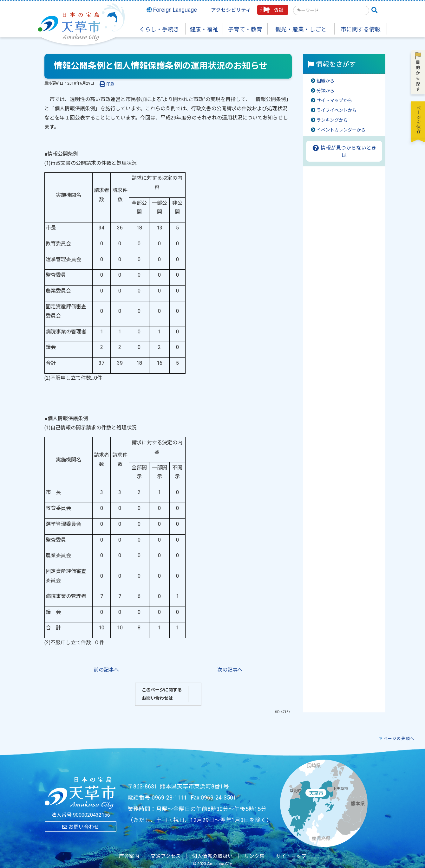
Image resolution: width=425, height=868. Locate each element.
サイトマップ (291, 856)
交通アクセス (166, 856)
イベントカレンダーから (341, 130)
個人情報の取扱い (213, 856)
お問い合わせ (81, 827)
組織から (325, 81)
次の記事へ (230, 670)
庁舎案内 (129, 856)
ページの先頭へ (399, 739)
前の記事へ (106, 670)
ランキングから (332, 120)
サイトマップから (334, 101)
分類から (325, 91)
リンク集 (254, 856)
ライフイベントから (337, 110)
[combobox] (331, 10)
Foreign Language (172, 10)
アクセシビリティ (231, 10)
